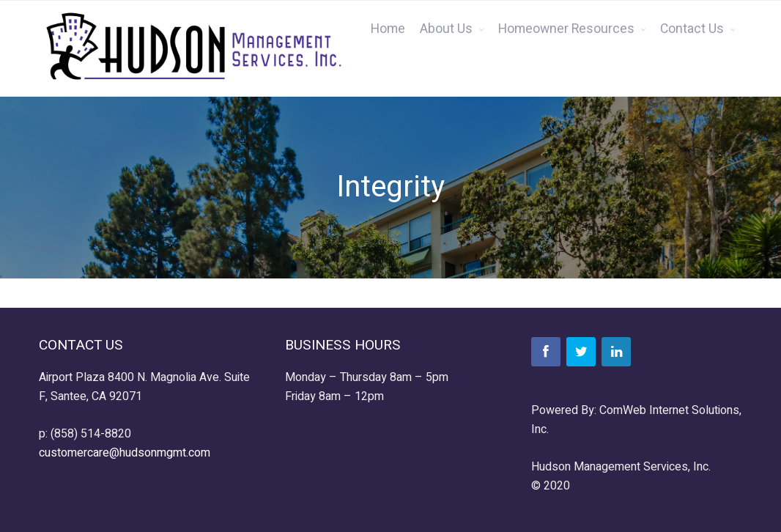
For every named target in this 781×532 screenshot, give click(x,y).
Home (388, 29)
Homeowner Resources (566, 29)
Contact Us (692, 29)
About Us (446, 29)
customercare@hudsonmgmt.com (125, 453)
